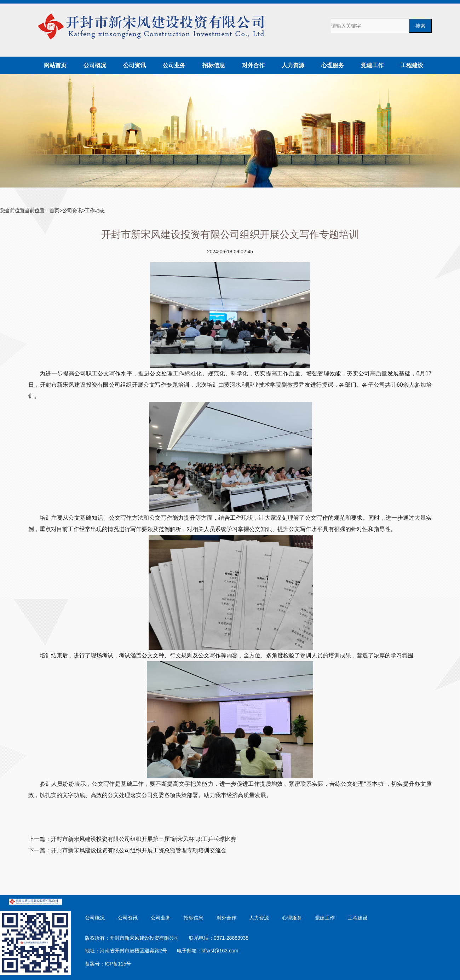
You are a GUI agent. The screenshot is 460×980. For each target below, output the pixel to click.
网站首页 (55, 65)
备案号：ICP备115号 (108, 964)
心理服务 (333, 65)
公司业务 (174, 65)
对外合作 (253, 65)
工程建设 (412, 65)
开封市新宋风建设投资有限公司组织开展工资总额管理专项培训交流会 (139, 850)
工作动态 (95, 211)
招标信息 (214, 65)
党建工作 (372, 65)
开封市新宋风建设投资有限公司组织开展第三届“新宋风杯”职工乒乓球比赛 (143, 839)
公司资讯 (134, 65)
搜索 (420, 26)
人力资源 (293, 65)
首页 (54, 211)
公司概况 (95, 65)
